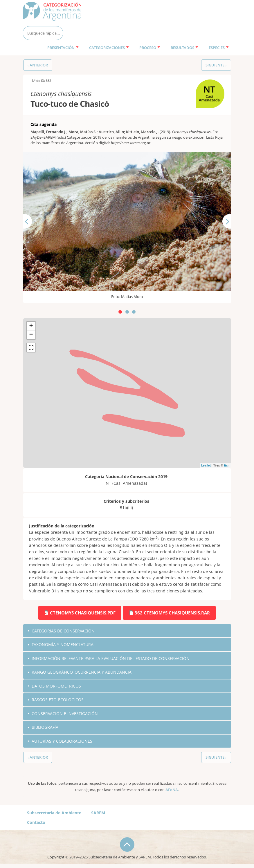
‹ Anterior (38, 65)
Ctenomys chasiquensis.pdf (83, 613)
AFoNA (172, 790)
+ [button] (31, 326)
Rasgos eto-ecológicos (58, 700)
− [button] (31, 335)
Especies (219, 48)
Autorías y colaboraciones (62, 741)
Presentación (63, 48)
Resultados (184, 48)
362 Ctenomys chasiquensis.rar (172, 613)
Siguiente (232, 231)
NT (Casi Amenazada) (207, 86)
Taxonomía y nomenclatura (63, 644)
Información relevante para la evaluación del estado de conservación (111, 658)
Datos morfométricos (56, 686)
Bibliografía (45, 727)
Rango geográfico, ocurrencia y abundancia (82, 672)
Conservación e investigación (65, 714)
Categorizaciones (109, 48)
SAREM (98, 813)
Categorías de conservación (63, 631)
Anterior (31, 231)
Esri (227, 465)
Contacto (36, 823)
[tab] (127, 631)
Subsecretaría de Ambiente (54, 813)
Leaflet (206, 465)
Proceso (150, 48)
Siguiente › (216, 65)
